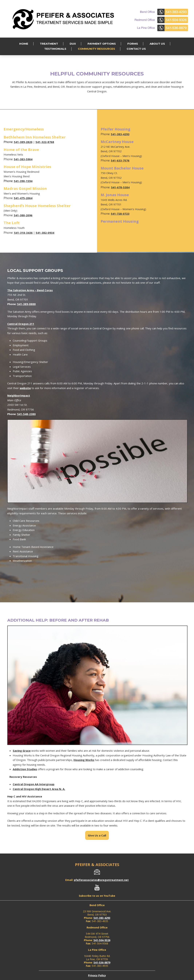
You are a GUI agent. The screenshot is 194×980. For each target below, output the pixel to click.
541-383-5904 (23, 159)
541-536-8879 (102, 962)
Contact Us (136, 49)
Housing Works (84, 760)
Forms (133, 44)
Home (24, 44)
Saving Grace (22, 751)
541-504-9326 (102, 940)
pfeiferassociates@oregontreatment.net (101, 880)
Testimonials (55, 49)
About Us (157, 44)
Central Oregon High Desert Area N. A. (39, 789)
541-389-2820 (23, 142)
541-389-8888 (26, 304)
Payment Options (102, 44)
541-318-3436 (23, 233)
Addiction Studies (25, 769)
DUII (73, 44)
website (25, 388)
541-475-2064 (23, 198)
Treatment (49, 44)
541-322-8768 (45, 142)
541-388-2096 (23, 215)
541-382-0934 (45, 233)
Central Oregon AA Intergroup (34, 784)
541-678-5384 (120, 187)
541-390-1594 (23, 181)
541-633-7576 (120, 160)
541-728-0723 (120, 214)
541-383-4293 (120, 134)
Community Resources (96, 49)
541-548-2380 (26, 414)
